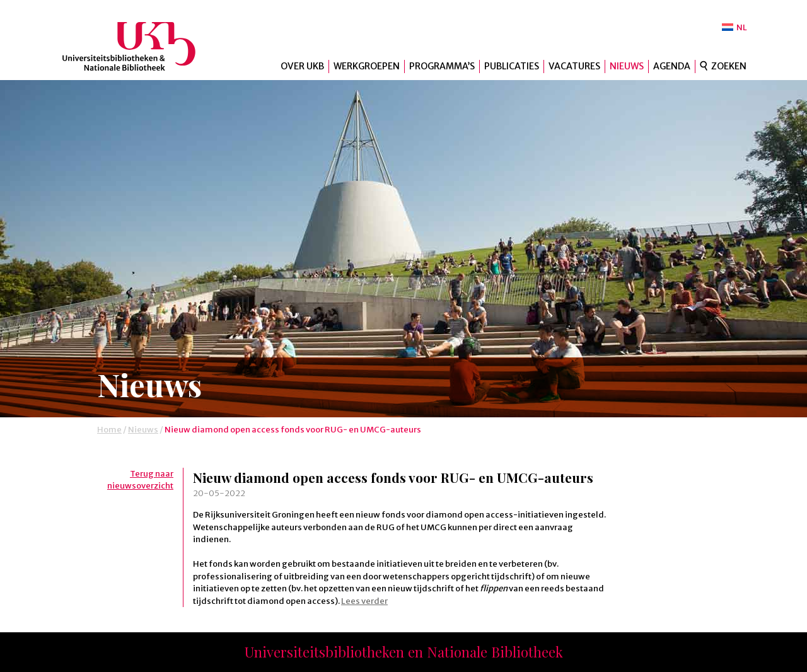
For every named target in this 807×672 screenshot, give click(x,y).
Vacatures (574, 66)
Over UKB (302, 66)
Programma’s (442, 66)
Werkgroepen (367, 66)
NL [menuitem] (742, 27)
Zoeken (729, 66)
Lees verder (364, 601)
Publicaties (512, 66)
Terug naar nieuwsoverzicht (140, 480)
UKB (140, 46)
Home (109, 430)
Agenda (672, 66)
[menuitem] (734, 27)
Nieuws (627, 66)
